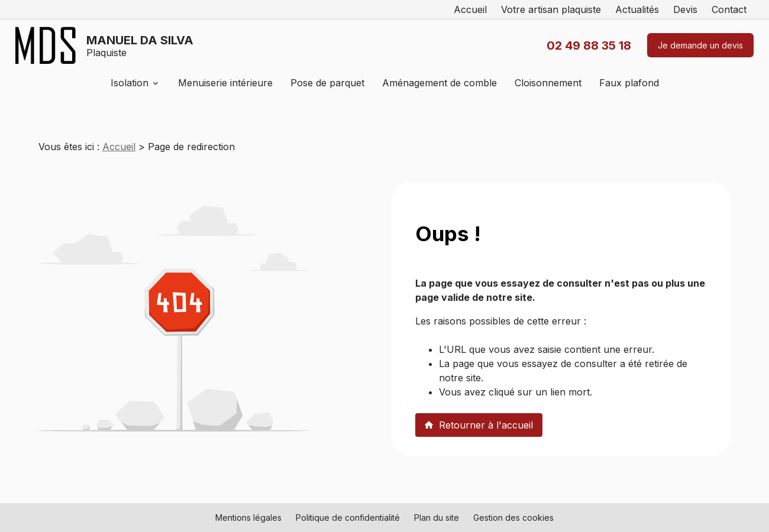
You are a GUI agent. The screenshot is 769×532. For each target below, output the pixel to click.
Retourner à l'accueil (478, 425)
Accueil (470, 9)
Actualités (637, 9)
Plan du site (437, 518)
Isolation (130, 83)
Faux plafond (629, 83)
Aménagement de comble (440, 83)
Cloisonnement (548, 83)
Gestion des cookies (513, 518)
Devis (685, 9)
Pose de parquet (327, 83)
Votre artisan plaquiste (551, 9)
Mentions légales (248, 518)
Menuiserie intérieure (225, 83)
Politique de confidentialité (348, 518)
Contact (729, 9)
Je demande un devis (700, 45)
